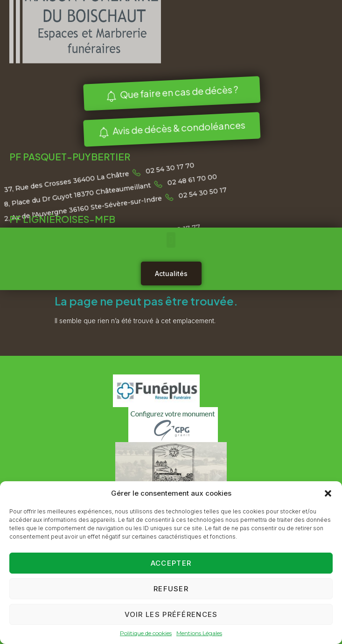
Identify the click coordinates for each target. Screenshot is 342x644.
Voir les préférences (171, 614)
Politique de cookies (146, 633)
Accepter (171, 563)
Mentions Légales (199, 633)
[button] (328, 493)
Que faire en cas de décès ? (170, 93)
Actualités (171, 274)
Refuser (171, 589)
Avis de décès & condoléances (170, 128)
